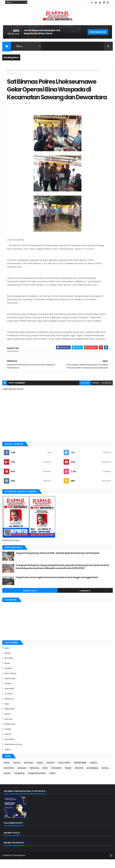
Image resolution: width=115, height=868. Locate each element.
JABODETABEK (10, 687)
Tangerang (10, 748)
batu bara (9, 667)
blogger (85, 391)
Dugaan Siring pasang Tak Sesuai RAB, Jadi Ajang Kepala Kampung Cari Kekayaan (57, 562)
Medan (7, 723)
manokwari (10, 718)
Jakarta (8, 692)
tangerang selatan (13, 753)
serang (8, 738)
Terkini (7, 758)
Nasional (9, 728)
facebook (107, 391)
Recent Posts (30, 599)
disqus (96, 391)
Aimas (7, 657)
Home (10, 70)
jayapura (9, 702)
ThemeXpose (19, 864)
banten (8, 662)
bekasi (7, 672)
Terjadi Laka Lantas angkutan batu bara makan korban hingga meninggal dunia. (57, 586)
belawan (8, 677)
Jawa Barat (10, 697)
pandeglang (10, 733)
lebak (7, 712)
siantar (8, 743)
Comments (85, 599)
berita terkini (10, 682)
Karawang (9, 707)
